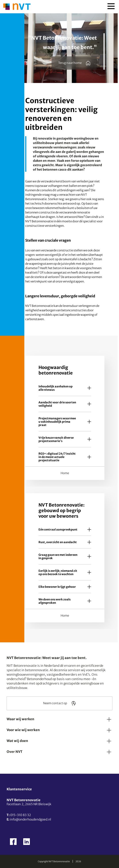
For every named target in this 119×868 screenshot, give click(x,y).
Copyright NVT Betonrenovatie (54, 861)
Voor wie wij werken (23, 730)
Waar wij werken (20, 719)
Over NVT (14, 752)
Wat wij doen (17, 741)
